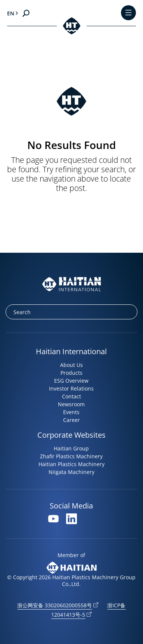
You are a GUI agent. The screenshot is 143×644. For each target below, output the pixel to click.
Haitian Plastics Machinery (71, 464)
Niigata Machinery (71, 472)
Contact (71, 396)
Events (71, 412)
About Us (71, 365)
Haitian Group (71, 448)
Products (71, 373)
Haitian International (71, 351)
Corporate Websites (71, 435)
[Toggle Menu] (128, 13)
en (11, 13)
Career (71, 420)
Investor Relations (71, 388)
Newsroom (71, 404)
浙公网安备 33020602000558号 (55, 605)
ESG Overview (71, 381)
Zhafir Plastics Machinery (71, 456)
